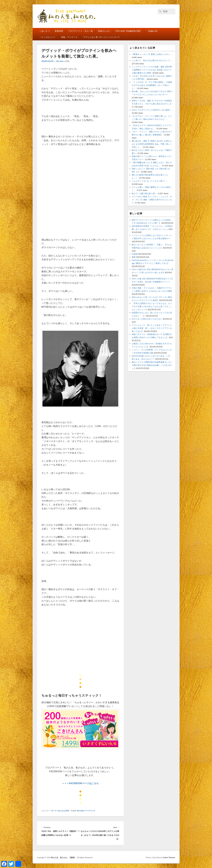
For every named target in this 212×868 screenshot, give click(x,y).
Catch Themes (169, 858)
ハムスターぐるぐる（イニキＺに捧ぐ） (149, 181)
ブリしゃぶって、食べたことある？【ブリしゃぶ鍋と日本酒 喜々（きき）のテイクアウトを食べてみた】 (152, 328)
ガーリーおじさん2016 (60, 811)
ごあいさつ (45, 31)
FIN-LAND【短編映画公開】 (128, 31)
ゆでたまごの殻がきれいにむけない (147, 319)
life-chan (60, 61)
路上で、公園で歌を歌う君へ (144, 194)
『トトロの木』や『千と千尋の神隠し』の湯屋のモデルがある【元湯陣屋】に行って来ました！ (152, 85)
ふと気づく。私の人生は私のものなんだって (151, 60)
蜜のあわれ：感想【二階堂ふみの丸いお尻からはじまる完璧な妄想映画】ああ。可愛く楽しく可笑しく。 (152, 144)
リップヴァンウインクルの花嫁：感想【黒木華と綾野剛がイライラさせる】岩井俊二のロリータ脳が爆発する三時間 (152, 70)
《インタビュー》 (48, 37)
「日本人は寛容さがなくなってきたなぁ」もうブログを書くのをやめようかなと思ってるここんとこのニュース (152, 306)
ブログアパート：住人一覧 (81, 31)
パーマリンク (90, 811)
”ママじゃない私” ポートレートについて (101, 37)
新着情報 (59, 31)
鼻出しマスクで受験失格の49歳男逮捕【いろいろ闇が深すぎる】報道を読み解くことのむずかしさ (152, 365)
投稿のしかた (104, 31)
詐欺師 (135, 254)
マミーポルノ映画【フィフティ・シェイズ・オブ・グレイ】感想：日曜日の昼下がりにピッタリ (152, 200)
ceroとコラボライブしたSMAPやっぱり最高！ (152, 110)
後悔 (134, 257)
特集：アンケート (69, 37)
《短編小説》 (153, 31)
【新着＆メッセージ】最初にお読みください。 (152, 54)
